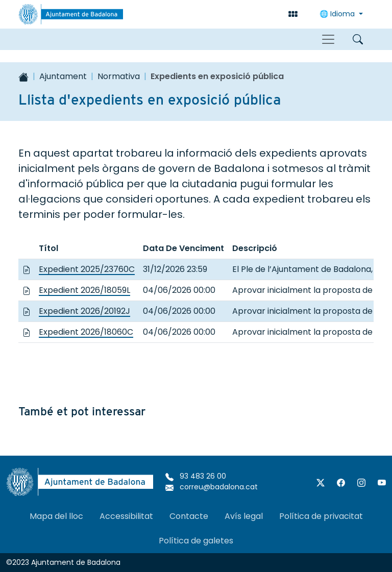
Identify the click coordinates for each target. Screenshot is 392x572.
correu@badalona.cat (212, 487)
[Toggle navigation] (328, 39)
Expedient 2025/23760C (87, 269)
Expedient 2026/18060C (86, 332)
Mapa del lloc (56, 516)
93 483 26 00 (196, 476)
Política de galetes (196, 541)
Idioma (338, 14)
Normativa (119, 76)
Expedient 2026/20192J (84, 311)
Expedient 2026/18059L (84, 290)
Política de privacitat (321, 516)
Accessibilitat (126, 516)
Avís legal (244, 516)
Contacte (189, 516)
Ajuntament (63, 76)
